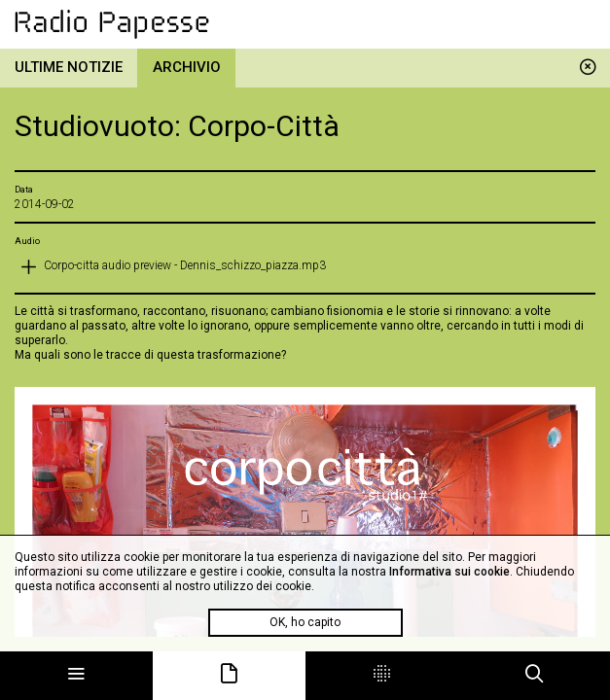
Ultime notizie (69, 67)
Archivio (187, 67)
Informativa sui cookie (449, 572)
